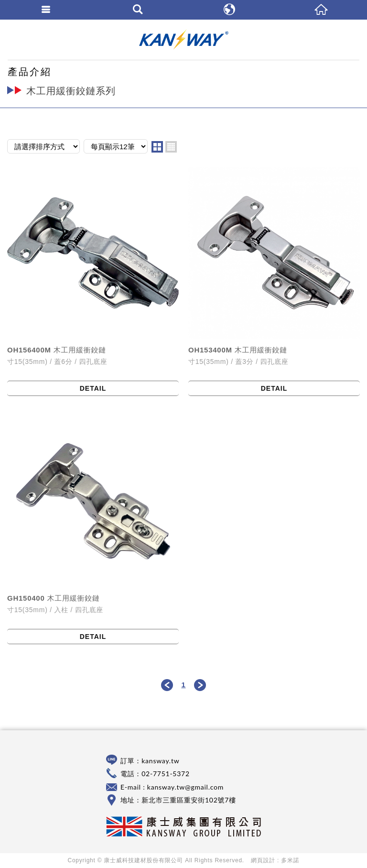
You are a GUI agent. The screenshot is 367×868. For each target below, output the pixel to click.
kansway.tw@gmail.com (185, 787)
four (171, 147)
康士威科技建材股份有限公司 (183, 39)
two (157, 147)
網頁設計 (263, 860)
